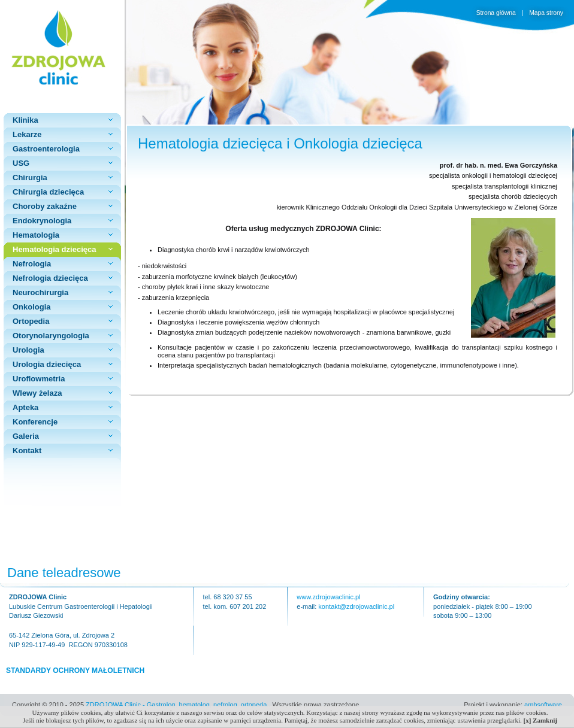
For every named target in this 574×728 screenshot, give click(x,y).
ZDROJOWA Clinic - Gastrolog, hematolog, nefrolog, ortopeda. (177, 705)
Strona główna (497, 13)
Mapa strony (546, 13)
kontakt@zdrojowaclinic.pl (356, 606)
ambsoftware (543, 705)
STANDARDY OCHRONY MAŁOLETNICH (75, 671)
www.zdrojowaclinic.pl (328, 597)
